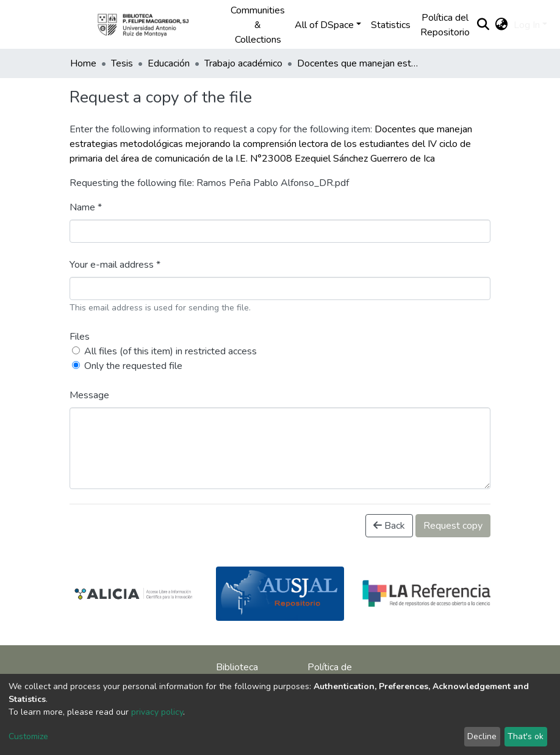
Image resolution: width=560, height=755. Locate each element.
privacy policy (157, 712)
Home (83, 63)
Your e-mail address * (115, 265)
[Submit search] (483, 25)
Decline (482, 736)
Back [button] (389, 526)
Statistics (391, 25)
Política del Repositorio (445, 25)
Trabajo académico (243, 63)
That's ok (526, 736)
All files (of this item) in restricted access (171, 351)
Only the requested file (133, 366)
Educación (169, 63)
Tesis (122, 63)
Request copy (453, 526)
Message (89, 395)
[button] (501, 25)
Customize (28, 736)
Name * (86, 207)
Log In (527, 25)
